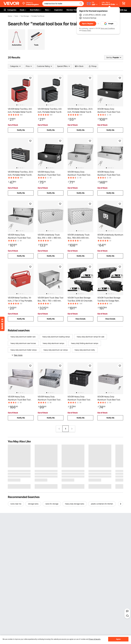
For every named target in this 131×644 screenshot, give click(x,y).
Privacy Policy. (87, 30)
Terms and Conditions (108, 28)
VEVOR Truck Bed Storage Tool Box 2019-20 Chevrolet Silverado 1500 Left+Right (80, 301)
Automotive (17, 45)
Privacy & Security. (95, 639)
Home (10, 16)
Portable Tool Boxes (38, 16)
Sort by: (109, 57)
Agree (118, 639)
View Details (80, 319)
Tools (16, 16)
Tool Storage (25, 16)
